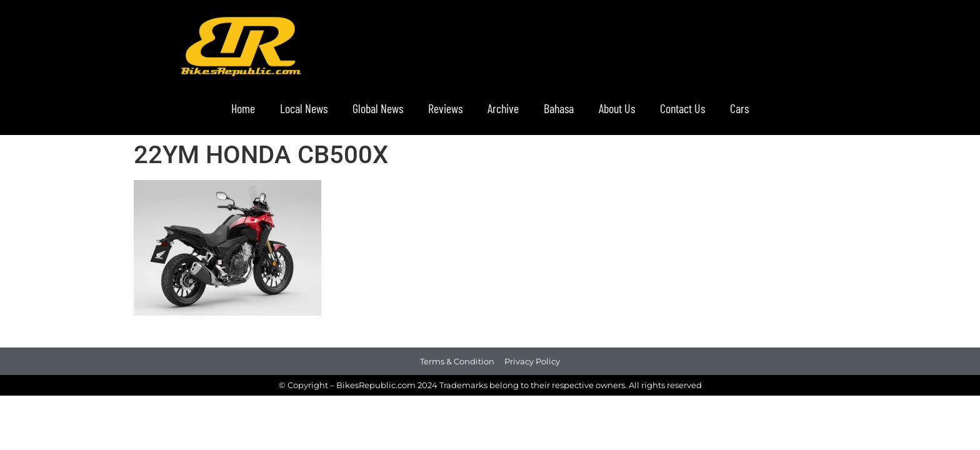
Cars (739, 108)
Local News (304, 108)
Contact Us (682, 108)
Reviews (445, 108)
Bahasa (559, 108)
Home (243, 108)
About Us (617, 108)
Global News (378, 108)
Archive (503, 108)
